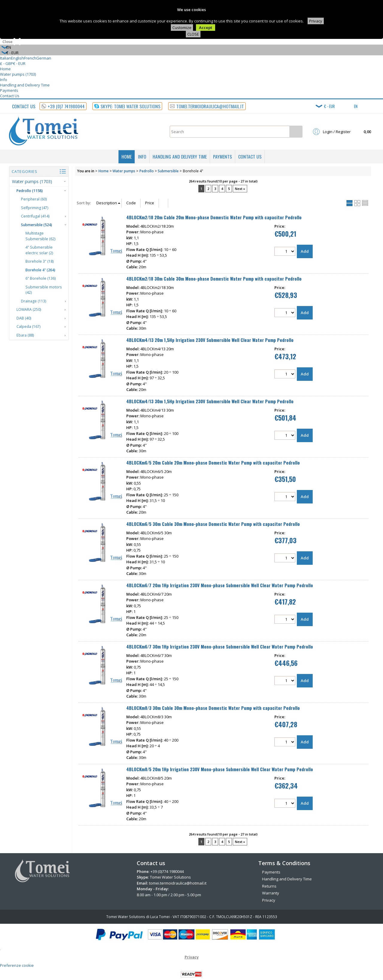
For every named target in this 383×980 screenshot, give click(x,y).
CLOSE (193, 34)
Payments (9, 90)
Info (4, 80)
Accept (206, 28)
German (44, 58)
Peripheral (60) (34, 199)
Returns (269, 886)
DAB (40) (24, 318)
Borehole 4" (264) (40, 270)
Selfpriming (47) (35, 208)
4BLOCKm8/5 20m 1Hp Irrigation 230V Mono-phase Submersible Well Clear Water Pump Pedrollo (220, 769)
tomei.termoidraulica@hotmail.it (178, 883)
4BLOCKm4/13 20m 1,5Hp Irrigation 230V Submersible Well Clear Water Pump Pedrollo (210, 340)
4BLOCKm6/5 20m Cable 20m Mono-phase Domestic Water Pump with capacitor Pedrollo (213, 462)
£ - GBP (7, 63)
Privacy (316, 21)
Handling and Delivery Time (25, 85)
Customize (182, 28)
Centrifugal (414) (35, 216)
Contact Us (10, 96)
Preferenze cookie (17, 965)
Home (5, 69)
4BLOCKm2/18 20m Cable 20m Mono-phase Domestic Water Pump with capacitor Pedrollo (214, 217)
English (18, 58)
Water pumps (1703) (18, 74)
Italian (6, 58)
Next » (240, 189)
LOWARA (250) (29, 309)
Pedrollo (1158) (30, 191)
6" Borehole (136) (41, 278)
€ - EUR (19, 63)
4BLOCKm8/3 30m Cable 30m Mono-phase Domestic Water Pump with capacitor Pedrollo (213, 708)
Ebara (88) (25, 335)
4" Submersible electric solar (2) (39, 250)
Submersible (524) (37, 225)
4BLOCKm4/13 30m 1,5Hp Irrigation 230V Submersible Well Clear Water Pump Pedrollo (210, 401)
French (30, 58)
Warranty (271, 893)
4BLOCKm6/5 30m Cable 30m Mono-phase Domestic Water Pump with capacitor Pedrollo (213, 524)
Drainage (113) (34, 301)
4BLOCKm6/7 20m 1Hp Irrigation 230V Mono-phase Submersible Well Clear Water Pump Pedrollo (220, 585)
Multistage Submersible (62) (40, 236)
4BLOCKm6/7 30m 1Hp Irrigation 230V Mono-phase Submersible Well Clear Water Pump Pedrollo (220, 646)
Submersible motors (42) (44, 290)
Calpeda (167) (28, 327)
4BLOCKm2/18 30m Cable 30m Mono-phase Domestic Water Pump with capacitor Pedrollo (214, 279)
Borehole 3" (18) (39, 261)
